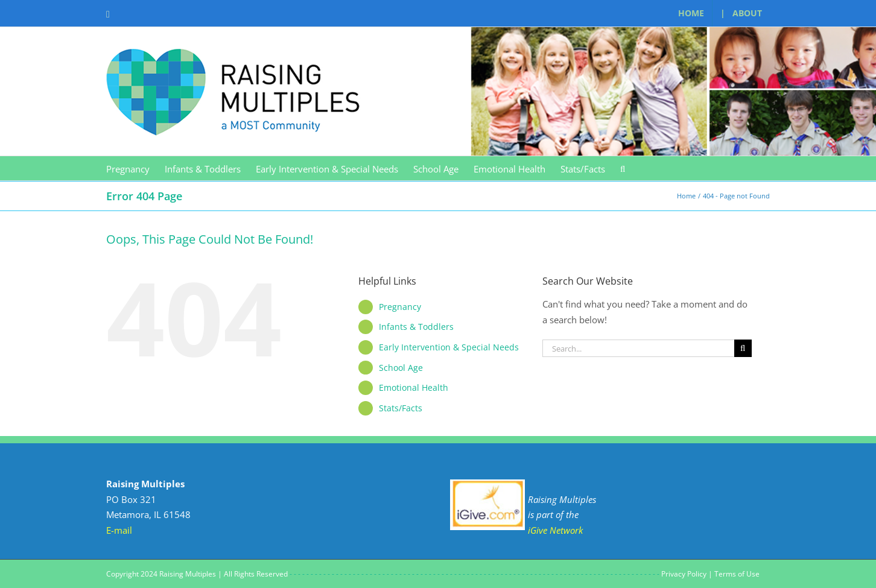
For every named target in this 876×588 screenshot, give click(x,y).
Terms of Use (737, 574)
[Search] (743, 348)
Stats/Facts (401, 408)
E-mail (119, 530)
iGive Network (555, 530)
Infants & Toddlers (416, 327)
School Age (401, 368)
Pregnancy (400, 307)
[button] (623, 168)
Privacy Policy (684, 574)
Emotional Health (414, 387)
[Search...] (638, 348)
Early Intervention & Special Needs (449, 347)
